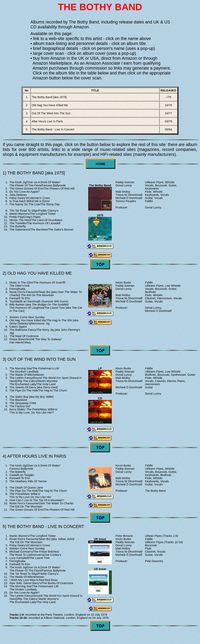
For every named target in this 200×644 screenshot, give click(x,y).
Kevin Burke (123, 283)
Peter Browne (124, 536)
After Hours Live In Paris (47, 121)
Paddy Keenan (125, 182)
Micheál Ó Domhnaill (129, 198)
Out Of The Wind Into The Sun (51, 113)
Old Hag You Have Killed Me (50, 105)
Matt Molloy (123, 192)
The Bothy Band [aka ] (49, 97)
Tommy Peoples (126, 201)
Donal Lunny (124, 185)
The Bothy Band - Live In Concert (53, 129)
